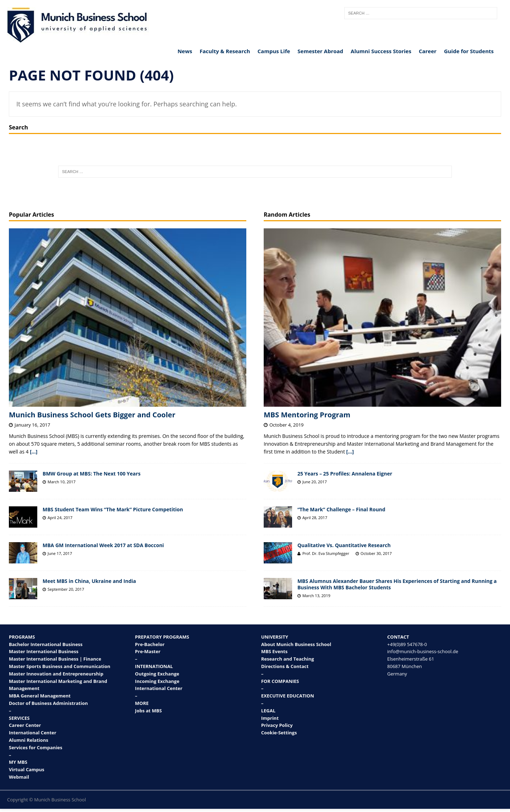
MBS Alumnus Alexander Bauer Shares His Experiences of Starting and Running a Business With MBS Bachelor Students (397, 584)
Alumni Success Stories (381, 51)
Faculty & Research (225, 51)
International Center (33, 733)
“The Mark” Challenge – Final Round (341, 509)
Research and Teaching (288, 659)
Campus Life (274, 51)
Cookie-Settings (279, 733)
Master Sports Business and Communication (60, 666)
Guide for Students (469, 51)
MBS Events (275, 651)
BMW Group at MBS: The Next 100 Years (92, 474)
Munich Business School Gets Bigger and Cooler (92, 415)
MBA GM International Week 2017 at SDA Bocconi (103, 545)
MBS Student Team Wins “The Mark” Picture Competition (113, 509)
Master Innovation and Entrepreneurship (56, 674)
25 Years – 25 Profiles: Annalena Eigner (345, 474)
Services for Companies (36, 747)
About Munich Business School (296, 644)
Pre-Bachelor (150, 644)
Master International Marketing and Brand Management (58, 685)
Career (428, 51)
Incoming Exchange (157, 681)
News (185, 51)
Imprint (270, 718)
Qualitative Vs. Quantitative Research (344, 545)
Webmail (19, 777)
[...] (34, 452)
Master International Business (44, 651)
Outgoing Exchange (157, 674)
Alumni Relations (29, 740)
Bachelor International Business (46, 644)
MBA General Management (40, 696)
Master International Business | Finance (55, 659)
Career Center (25, 725)
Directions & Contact (285, 666)
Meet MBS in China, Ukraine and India (89, 581)
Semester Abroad (320, 51)
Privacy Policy (277, 725)
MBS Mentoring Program (307, 415)
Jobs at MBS (148, 711)
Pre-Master (148, 651)
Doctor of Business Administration (48, 703)
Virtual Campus (27, 769)
